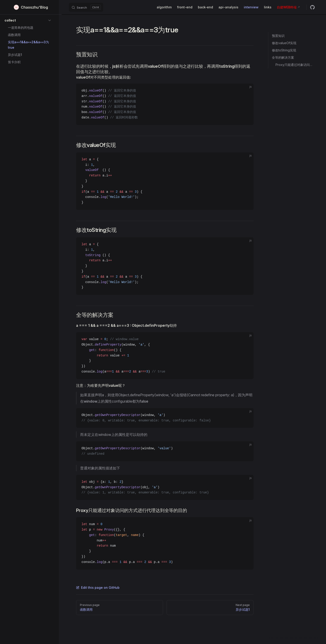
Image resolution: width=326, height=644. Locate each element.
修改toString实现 (284, 50)
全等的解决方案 (283, 57)
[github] (312, 7)
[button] (28, 20)
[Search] (86, 7)
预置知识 (278, 36)
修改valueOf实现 (284, 43)
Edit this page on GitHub (98, 588)
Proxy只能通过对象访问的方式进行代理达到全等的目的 (295, 65)
